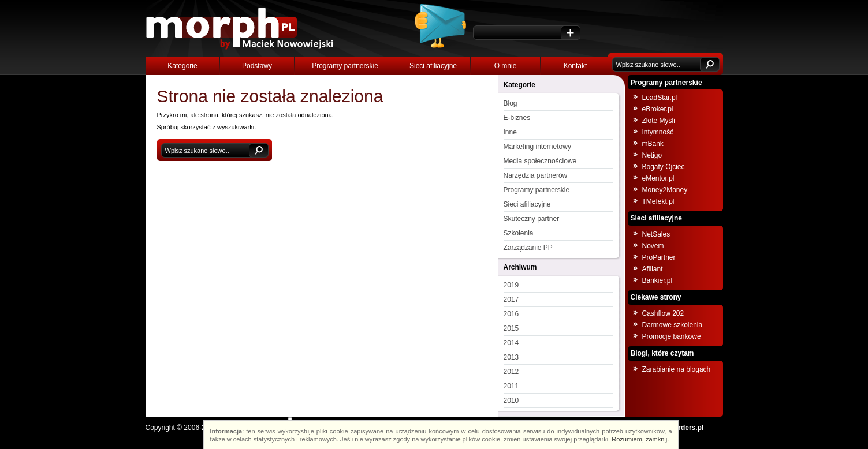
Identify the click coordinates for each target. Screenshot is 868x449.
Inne (510, 132)
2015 (511, 328)
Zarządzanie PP (528, 248)
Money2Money (665, 190)
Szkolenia (519, 233)
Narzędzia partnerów (536, 175)
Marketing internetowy (537, 147)
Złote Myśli (659, 121)
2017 (511, 300)
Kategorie (182, 66)
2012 (511, 372)
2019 (511, 285)
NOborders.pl (682, 428)
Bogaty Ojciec (664, 167)
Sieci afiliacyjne (433, 66)
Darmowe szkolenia (673, 325)
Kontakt (575, 66)
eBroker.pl (658, 109)
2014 (511, 343)
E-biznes (517, 118)
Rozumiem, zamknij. (640, 439)
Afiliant (653, 269)
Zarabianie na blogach (677, 369)
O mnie (506, 66)
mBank (653, 144)
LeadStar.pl (660, 98)
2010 (511, 401)
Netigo (652, 155)
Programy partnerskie (345, 66)
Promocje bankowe (672, 336)
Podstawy (257, 66)
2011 (511, 386)
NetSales (656, 234)
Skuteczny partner (532, 219)
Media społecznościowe (540, 161)
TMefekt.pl (658, 201)
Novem (653, 246)
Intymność (658, 132)
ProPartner (659, 257)
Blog (511, 103)
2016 (511, 314)
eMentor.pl (658, 178)
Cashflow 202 (663, 313)
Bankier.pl (657, 280)
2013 (511, 357)
